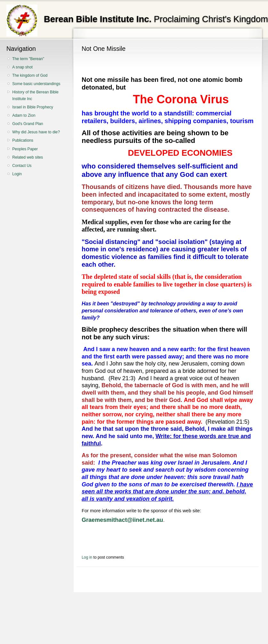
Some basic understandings (36, 84)
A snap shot (22, 67)
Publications (23, 140)
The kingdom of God (30, 75)
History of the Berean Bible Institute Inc (35, 95)
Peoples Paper (25, 149)
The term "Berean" (28, 59)
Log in (87, 557)
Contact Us (22, 166)
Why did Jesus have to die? (36, 132)
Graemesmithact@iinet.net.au (122, 520)
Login (17, 174)
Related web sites (28, 157)
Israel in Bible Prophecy (33, 107)
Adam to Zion (24, 115)
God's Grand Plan (28, 124)
